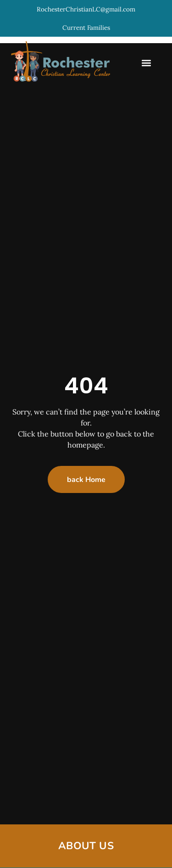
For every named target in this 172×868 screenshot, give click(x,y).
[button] (146, 63)
